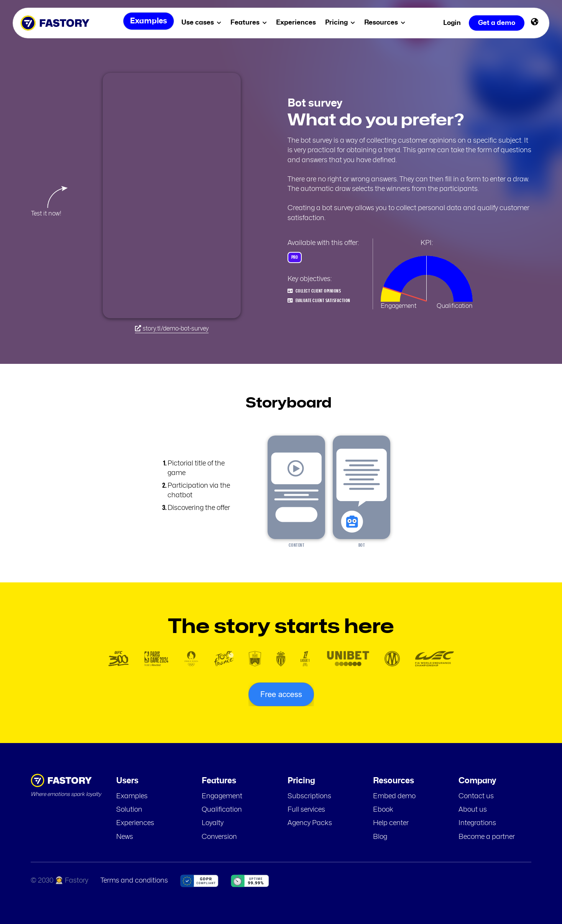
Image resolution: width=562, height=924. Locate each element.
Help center (391, 823)
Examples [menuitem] (147, 23)
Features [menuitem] (251, 22)
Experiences (135, 823)
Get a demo (497, 23)
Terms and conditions (134, 881)
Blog (380, 837)
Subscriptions (309, 796)
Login (452, 23)
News (125, 837)
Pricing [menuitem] (342, 22)
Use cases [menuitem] (203, 22)
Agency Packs (310, 823)
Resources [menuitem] (387, 22)
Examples (132, 796)
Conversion (219, 837)
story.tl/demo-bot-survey (172, 328)
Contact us (476, 796)
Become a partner (487, 837)
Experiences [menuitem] (298, 22)
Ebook (383, 810)
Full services (306, 810)
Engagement (222, 796)
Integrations (477, 823)
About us (473, 810)
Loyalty (213, 823)
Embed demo (394, 796)
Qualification (222, 810)
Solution (129, 810)
